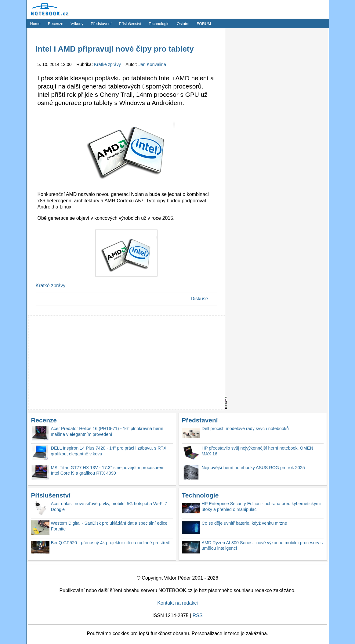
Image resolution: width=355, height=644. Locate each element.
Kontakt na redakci (177, 603)
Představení (101, 24)
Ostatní (183, 24)
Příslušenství (130, 24)
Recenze (56, 24)
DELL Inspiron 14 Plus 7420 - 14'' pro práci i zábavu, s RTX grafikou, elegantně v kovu (109, 451)
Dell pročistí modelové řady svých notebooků (245, 429)
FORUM (204, 24)
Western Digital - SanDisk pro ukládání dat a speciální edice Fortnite (109, 526)
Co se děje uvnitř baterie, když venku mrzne (245, 523)
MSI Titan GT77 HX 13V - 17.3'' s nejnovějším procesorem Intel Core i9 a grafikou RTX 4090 (108, 470)
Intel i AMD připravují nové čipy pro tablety (115, 49)
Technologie (159, 24)
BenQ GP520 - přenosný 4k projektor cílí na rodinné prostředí (111, 543)
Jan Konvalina (152, 64)
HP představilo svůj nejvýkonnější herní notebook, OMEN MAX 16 (257, 451)
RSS (198, 615)
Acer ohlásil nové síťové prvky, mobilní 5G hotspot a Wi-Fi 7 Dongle (109, 507)
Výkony (77, 24)
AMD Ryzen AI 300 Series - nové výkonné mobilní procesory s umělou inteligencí (262, 546)
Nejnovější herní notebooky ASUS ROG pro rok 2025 (253, 468)
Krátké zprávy (108, 64)
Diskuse (199, 299)
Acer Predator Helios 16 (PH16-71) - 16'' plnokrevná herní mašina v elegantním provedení (107, 431)
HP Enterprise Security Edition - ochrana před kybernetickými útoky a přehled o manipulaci (261, 507)
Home (35, 24)
